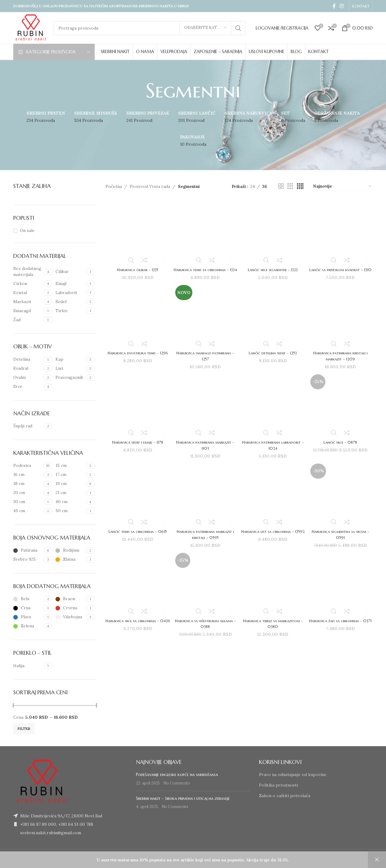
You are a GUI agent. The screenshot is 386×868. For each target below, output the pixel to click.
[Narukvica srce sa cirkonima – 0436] (137, 591)
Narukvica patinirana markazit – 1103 (205, 450)
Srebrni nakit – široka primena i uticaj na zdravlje (183, 798)
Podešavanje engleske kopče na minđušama (177, 775)
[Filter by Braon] (70, 599)
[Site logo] (30, 27)
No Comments (177, 783)
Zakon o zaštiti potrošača (285, 796)
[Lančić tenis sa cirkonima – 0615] (137, 501)
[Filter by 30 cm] (28, 502)
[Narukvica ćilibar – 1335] (137, 231)
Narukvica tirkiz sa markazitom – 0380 (273, 630)
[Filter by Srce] (28, 387)
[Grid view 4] (300, 186)
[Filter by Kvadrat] (28, 369)
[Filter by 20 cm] (28, 493)
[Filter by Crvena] (70, 608)
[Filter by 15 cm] (70, 466)
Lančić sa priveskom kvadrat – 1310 (342, 271)
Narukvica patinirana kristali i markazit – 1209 (342, 360)
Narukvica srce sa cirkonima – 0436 (137, 630)
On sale (27, 230)
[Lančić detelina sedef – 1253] (273, 321)
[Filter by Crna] (28, 608)
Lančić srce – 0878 (342, 447)
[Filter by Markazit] (28, 302)
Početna (114, 186)
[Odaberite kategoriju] (205, 28)
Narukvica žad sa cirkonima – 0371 (342, 630)
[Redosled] (343, 186)
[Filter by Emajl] (70, 284)
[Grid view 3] (290, 186)
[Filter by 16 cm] (28, 475)
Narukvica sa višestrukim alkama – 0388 (205, 630)
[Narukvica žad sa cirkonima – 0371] (342, 591)
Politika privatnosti (278, 785)
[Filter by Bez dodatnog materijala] (28, 272)
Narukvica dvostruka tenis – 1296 (137, 360)
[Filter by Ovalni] (28, 378)
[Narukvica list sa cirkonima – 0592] (273, 501)
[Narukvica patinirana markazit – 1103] (205, 411)
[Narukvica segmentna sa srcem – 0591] (342, 501)
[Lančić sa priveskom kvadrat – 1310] (342, 231)
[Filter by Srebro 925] (28, 559)
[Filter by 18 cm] (28, 484)
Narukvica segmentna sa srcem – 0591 (342, 540)
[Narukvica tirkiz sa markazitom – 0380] (273, 591)
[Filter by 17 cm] (70, 475)
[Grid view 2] (281, 186)
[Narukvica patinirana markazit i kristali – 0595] (205, 501)
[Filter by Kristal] (28, 293)
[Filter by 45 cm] (28, 511)
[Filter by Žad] (28, 320)
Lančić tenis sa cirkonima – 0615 (136, 540)
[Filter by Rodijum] (70, 550)
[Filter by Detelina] (28, 360)
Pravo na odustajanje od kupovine (293, 775)
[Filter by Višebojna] (70, 617)
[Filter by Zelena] (28, 626)
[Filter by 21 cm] (70, 493)
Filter (24, 729)
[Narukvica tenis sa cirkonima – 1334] (205, 231)
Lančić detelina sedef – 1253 (273, 357)
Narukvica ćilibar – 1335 (136, 268)
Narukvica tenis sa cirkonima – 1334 (205, 271)
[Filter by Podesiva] (28, 466)
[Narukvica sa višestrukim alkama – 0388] (205, 591)
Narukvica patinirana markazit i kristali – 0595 (205, 540)
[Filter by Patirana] (28, 550)
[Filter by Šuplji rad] (28, 426)
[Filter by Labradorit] (70, 293)
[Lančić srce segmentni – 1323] (273, 231)
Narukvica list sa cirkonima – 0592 (273, 540)
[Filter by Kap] (70, 360)
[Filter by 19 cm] (70, 484)
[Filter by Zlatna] (70, 559)
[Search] (149, 28)
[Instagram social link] (342, 6)
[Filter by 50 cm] (70, 511)
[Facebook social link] (334, 6)
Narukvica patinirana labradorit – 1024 (273, 450)
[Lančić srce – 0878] (342, 411)
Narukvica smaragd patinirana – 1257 (205, 360)
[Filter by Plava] (28, 617)
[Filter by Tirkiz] (70, 311)
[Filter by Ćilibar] (70, 272)
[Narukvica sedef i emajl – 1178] (137, 411)
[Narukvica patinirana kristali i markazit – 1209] (342, 321)
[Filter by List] (70, 369)
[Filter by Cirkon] (28, 284)
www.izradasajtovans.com (145, 859)
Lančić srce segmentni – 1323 (273, 268)
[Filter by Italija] (28, 666)
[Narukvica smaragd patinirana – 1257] (205, 321)
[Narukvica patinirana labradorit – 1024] (273, 411)
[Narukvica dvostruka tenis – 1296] (137, 321)
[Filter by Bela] (28, 599)
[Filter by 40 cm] (70, 502)
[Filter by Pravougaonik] (70, 378)
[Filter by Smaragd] (28, 311)
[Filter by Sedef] (70, 302)
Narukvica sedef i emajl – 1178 (137, 447)
